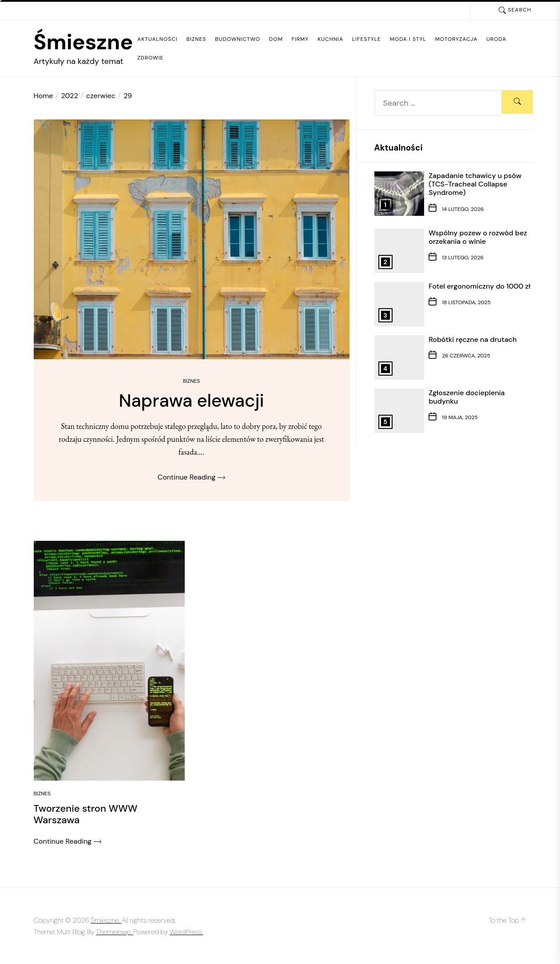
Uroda (496, 39)
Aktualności (157, 39)
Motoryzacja (456, 39)
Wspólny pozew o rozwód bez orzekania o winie (478, 237)
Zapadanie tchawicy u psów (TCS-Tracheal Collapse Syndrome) (475, 184)
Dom (276, 39)
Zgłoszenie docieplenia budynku (467, 397)
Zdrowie (150, 58)
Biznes (197, 39)
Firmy (300, 39)
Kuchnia (330, 39)
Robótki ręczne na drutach (473, 339)
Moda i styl (408, 39)
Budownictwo (238, 39)
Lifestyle (367, 39)
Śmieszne (83, 42)
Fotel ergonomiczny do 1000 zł (479, 286)
